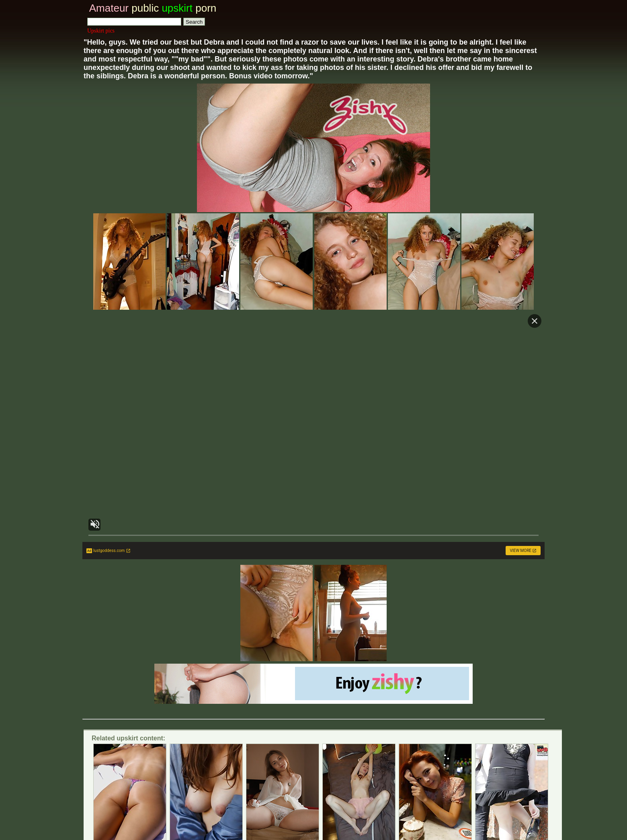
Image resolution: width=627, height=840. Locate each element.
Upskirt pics (101, 31)
